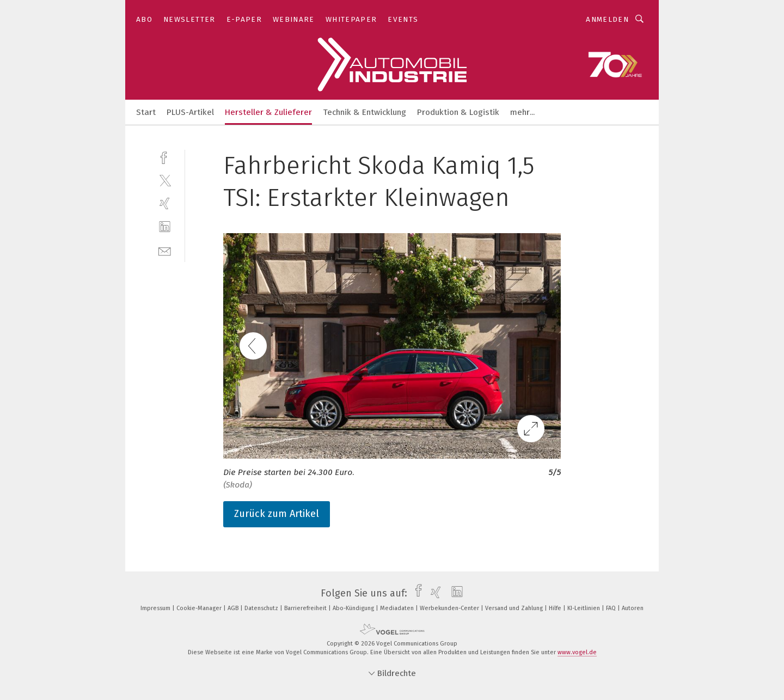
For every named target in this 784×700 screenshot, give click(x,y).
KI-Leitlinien (584, 608)
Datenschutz (262, 608)
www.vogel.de (577, 652)
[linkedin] (165, 227)
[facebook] (165, 157)
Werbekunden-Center (450, 608)
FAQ (612, 608)
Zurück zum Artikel (277, 514)
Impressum (156, 608)
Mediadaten (398, 608)
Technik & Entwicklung (365, 112)
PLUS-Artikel (190, 112)
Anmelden (607, 19)
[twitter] (165, 180)
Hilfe (556, 608)
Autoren (633, 608)
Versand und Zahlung (515, 608)
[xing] (165, 203)
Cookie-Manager (200, 608)
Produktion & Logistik (458, 112)
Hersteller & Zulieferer (268, 112)
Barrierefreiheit (306, 608)
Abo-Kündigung (354, 608)
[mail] (165, 250)
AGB (234, 608)
